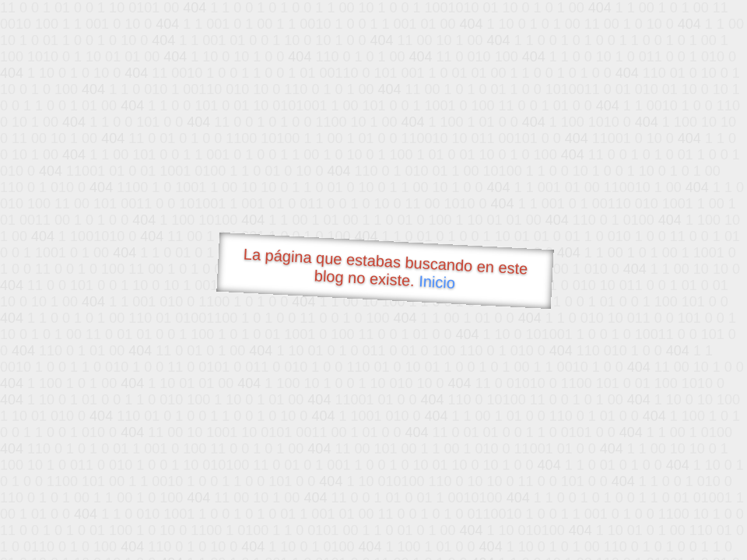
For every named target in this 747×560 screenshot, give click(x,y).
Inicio (437, 282)
